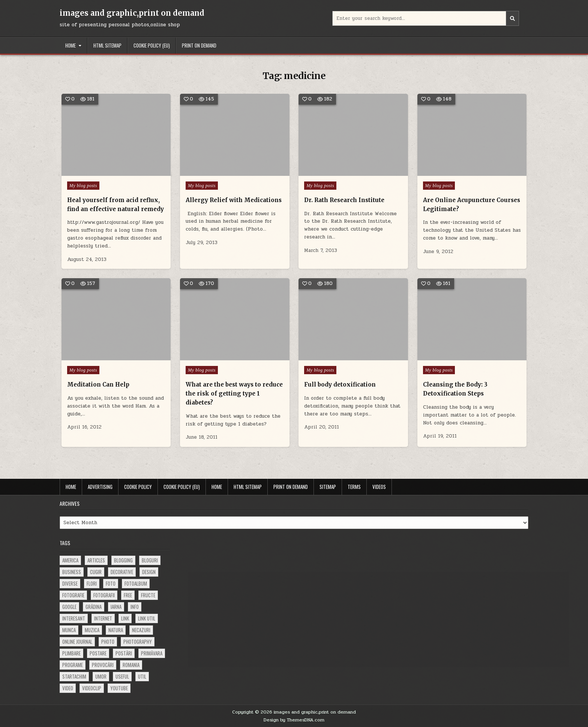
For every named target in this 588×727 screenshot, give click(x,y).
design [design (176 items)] (149, 572)
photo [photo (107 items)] (108, 642)
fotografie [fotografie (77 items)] (73, 595)
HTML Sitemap (107, 45)
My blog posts (83, 186)
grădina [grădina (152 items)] (94, 607)
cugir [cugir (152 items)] (96, 572)
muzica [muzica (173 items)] (92, 630)
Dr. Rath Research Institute (344, 200)
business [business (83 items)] (72, 572)
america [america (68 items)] (70, 560)
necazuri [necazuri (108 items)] (141, 630)
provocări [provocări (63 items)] (103, 665)
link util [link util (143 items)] (147, 618)
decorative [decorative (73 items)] (122, 572)
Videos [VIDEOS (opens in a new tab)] (379, 487)
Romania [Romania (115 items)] (131, 665)
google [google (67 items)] (69, 607)
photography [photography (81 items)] (138, 642)
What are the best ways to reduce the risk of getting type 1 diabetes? (234, 393)
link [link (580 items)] (125, 618)
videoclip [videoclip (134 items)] (92, 688)
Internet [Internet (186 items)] (103, 618)
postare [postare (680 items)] (98, 653)
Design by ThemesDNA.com (294, 720)
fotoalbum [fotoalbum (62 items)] (136, 583)
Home (70, 45)
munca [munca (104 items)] (69, 630)
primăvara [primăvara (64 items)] (152, 653)
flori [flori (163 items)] (92, 583)
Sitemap (328, 487)
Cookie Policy (138, 487)
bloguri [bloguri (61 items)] (150, 560)
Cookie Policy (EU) (152, 45)
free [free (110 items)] (128, 595)
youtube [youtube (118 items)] (119, 688)
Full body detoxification (340, 384)
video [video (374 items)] (68, 688)
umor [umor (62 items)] (101, 676)
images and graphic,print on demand (132, 13)
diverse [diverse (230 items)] (70, 583)
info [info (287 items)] (135, 607)
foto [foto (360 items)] (111, 583)
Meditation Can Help (98, 384)
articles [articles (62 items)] (96, 560)
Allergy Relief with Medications (234, 200)
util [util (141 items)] (142, 676)
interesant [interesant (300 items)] (74, 618)
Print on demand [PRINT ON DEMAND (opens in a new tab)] (199, 45)
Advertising (100, 487)
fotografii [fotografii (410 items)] (104, 595)
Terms (354, 487)
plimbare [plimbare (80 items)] (71, 653)
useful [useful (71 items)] (122, 676)
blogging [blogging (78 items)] (123, 560)
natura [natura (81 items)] (116, 630)
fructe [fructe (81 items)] (148, 595)
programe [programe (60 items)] (73, 665)
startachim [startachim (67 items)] (74, 676)
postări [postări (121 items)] (124, 653)
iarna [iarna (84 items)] (116, 607)
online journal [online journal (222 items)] (77, 642)
